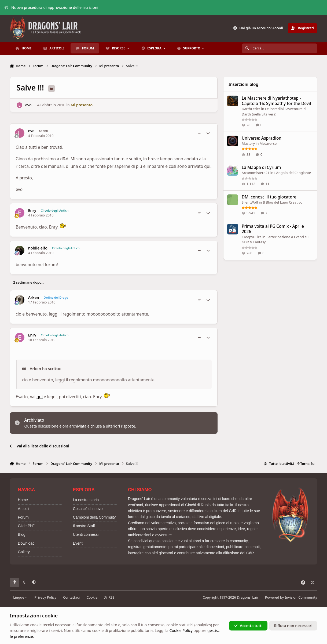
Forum (23, 517)
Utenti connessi (86, 534)
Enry (32, 211)
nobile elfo (38, 248)
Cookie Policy (181, 630)
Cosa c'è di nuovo (88, 509)
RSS (109, 597)
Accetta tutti (248, 626)
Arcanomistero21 (256, 173)
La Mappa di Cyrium (261, 168)
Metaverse (268, 143)
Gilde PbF (26, 526)
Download (26, 543)
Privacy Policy (45, 597)
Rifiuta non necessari (293, 626)
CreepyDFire (252, 237)
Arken (34, 298)
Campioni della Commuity (94, 517)
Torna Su (306, 464)
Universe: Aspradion (262, 138)
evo (28, 105)
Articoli (24, 509)
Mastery (248, 143)
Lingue (20, 597)
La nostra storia (86, 500)
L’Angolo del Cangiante (293, 173)
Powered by (291, 597)
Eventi (78, 543)
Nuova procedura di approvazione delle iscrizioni (52, 7)
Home (23, 500)
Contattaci (71, 597)
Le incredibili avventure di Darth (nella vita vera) (274, 111)
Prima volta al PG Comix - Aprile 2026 (273, 229)
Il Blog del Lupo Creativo (283, 202)
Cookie (92, 597)
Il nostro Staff (84, 526)
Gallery (24, 552)
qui (40, 397)
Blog (22, 534)
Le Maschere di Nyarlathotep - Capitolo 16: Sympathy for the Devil (276, 101)
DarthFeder (251, 109)
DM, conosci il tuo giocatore (269, 197)
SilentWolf (250, 202)
